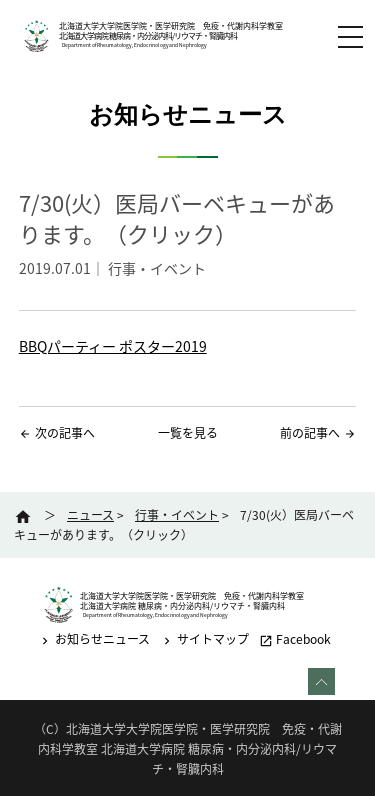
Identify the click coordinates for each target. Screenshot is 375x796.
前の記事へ (310, 433)
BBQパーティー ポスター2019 (113, 346)
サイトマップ (204, 639)
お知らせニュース (94, 639)
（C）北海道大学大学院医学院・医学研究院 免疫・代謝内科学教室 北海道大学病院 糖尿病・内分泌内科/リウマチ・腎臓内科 (188, 749)
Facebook (295, 639)
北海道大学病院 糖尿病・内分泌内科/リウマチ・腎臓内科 (148, 36)
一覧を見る (188, 433)
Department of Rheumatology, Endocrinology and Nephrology (133, 45)
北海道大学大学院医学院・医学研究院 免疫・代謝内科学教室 (171, 26)
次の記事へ (65, 433)
